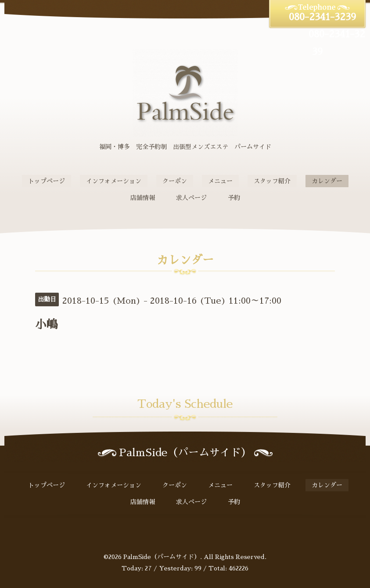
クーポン (175, 181)
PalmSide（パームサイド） (162, 557)
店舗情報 (143, 198)
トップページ (47, 181)
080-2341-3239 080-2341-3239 (318, 34)
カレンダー (327, 181)
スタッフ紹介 (272, 181)
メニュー (220, 181)
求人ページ (191, 198)
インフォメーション (114, 181)
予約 (234, 198)
